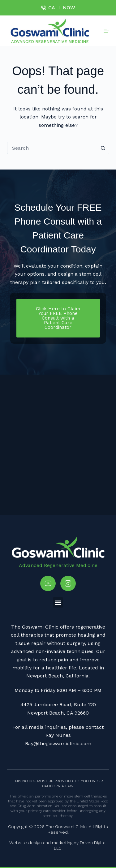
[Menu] (106, 31)
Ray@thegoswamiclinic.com (58, 743)
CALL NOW (58, 8)
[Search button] (103, 148)
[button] (58, 602)
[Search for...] (52, 148)
